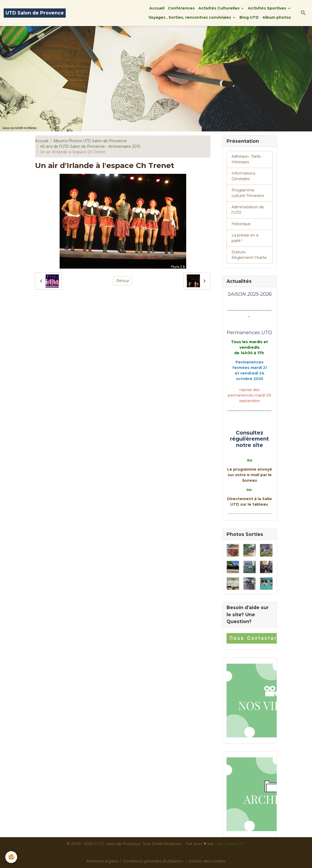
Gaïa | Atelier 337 (230, 844)
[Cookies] (11, 857)
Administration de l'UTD (248, 210)
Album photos (277, 17)
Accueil (157, 8)
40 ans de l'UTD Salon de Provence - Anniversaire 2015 (90, 146)
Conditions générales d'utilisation (153, 861)
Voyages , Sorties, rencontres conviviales (190, 17)
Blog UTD (249, 17)
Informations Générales (243, 176)
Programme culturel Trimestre (248, 193)
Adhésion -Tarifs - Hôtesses (247, 159)
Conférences (181, 8)
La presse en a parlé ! (245, 238)
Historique (241, 224)
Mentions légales (102, 861)
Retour (123, 281)
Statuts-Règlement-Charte (249, 255)
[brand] (35, 13)
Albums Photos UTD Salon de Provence (90, 141)
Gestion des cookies (207, 861)
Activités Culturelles (219, 8)
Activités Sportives (268, 8)
